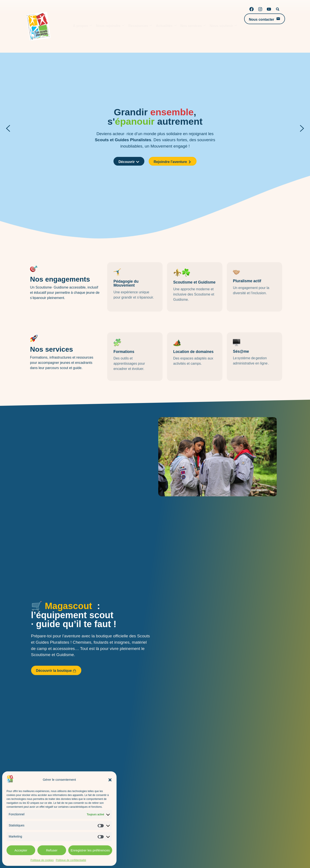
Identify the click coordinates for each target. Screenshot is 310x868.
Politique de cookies (42, 860)
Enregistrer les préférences (90, 850)
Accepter (21, 850)
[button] (110, 780)
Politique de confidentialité (71, 860)
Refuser (52, 850)
